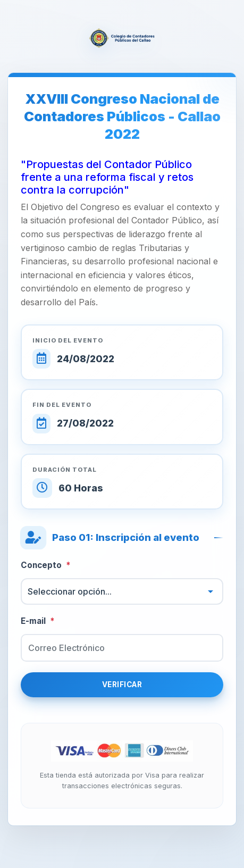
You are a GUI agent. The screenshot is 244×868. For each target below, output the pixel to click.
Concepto (46, 566)
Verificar (122, 685)
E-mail (38, 621)
